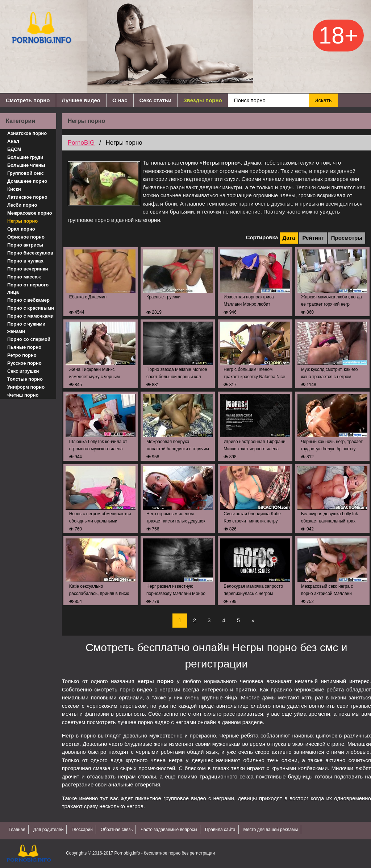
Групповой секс (26, 173)
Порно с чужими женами (26, 328)
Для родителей (49, 830)
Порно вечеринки (28, 269)
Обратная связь (117, 830)
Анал (13, 141)
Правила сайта (220, 830)
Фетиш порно (23, 395)
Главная (17, 830)
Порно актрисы (25, 245)
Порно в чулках (25, 261)
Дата (289, 238)
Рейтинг (313, 238)
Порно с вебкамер (28, 300)
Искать (323, 100)
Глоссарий (82, 830)
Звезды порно (203, 100)
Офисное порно (26, 237)
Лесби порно (22, 205)
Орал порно (21, 229)
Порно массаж (24, 277)
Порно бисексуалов (30, 253)
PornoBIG (81, 143)
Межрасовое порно (30, 213)
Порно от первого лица (28, 288)
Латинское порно (27, 197)
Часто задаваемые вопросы (169, 830)
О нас (120, 100)
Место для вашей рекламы (271, 830)
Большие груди (25, 157)
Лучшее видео (81, 100)
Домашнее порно (27, 181)
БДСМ (14, 149)
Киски (14, 189)
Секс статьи (156, 100)
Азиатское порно (27, 133)
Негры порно (22, 221)
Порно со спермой (29, 339)
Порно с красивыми (31, 308)
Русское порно (24, 363)
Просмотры (347, 238)
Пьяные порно (24, 347)
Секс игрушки (23, 371)
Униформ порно (26, 387)
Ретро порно (22, 355)
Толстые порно (25, 379)
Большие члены (26, 165)
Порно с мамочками (30, 316)
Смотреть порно (28, 100)
